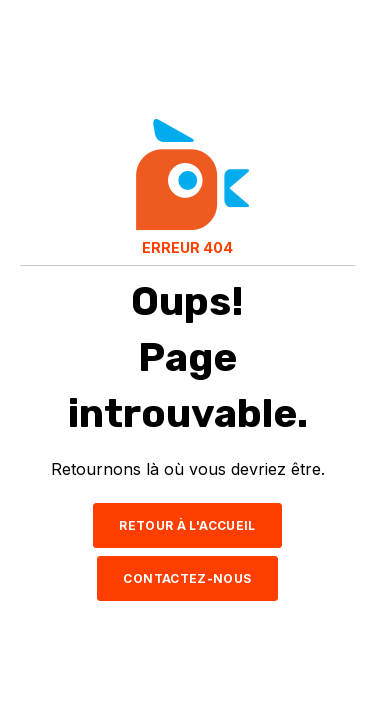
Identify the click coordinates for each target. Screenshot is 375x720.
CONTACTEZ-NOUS (187, 578)
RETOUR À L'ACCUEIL (187, 525)
